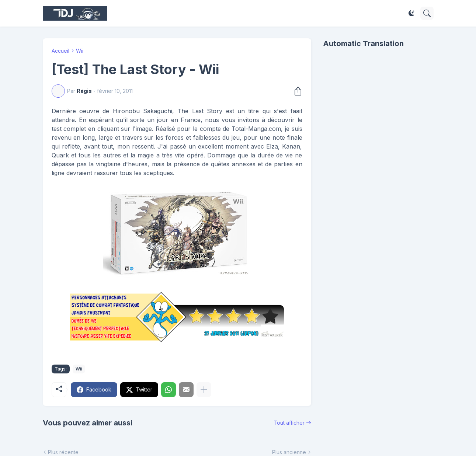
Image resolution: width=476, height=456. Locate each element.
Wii (80, 51)
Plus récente (63, 452)
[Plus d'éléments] (204, 390)
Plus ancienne (289, 452)
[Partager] (296, 91)
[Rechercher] (427, 13)
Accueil (60, 51)
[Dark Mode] (411, 13)
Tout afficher (289, 423)
